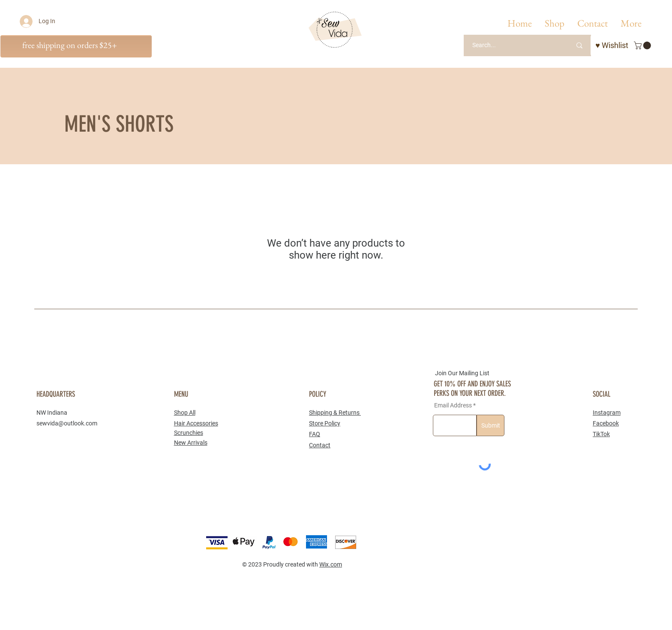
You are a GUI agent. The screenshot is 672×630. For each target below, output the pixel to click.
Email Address (453, 405)
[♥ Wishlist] (612, 45)
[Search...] (511, 45)
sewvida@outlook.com (67, 423)
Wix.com (331, 564)
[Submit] (490, 425)
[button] (555, 23)
